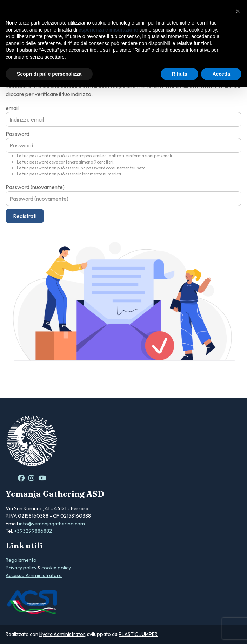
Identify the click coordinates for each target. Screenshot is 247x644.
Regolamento (21, 560)
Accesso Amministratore (34, 575)
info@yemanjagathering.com (52, 524)
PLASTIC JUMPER (138, 634)
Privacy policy (21, 568)
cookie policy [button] (203, 30)
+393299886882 (33, 531)
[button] (238, 11)
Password (18, 134)
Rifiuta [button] (180, 74)
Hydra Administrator (62, 634)
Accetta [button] (221, 74)
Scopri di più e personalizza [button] (49, 74)
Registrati (25, 216)
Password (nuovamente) (35, 187)
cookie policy (56, 568)
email (12, 108)
